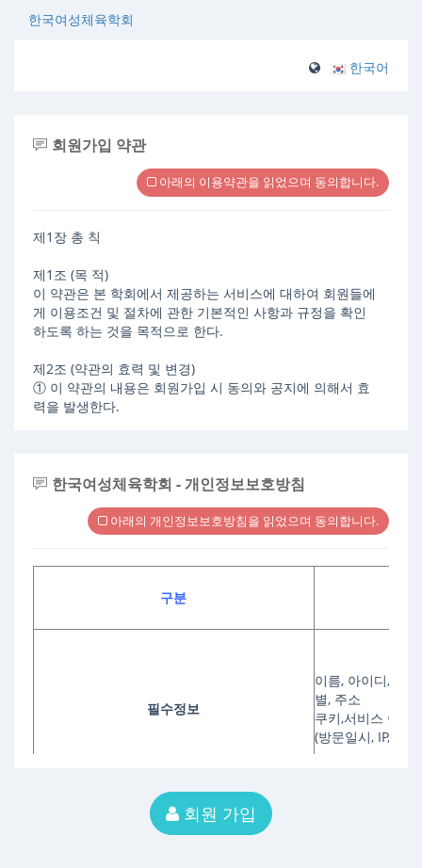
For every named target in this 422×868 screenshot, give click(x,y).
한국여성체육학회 (81, 19)
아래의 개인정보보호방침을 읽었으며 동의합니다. (238, 521)
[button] (360, 67)
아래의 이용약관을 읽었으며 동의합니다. (263, 182)
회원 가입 (211, 813)
